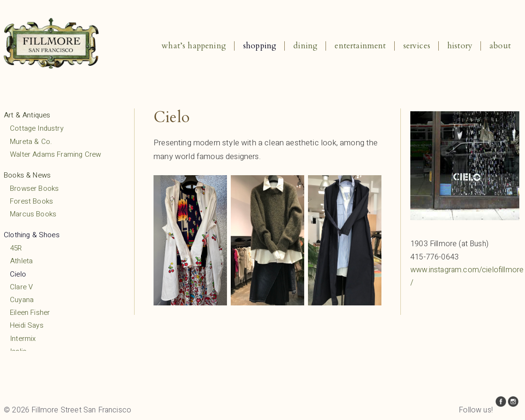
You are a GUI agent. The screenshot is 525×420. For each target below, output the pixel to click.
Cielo (18, 274)
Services (417, 46)
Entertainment (360, 46)
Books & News (27, 175)
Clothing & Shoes (32, 235)
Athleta (21, 261)
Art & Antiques (27, 115)
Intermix (23, 339)
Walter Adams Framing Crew (55, 154)
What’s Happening (194, 46)
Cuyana (22, 300)
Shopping (260, 46)
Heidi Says (27, 325)
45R (16, 248)
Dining (305, 46)
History (460, 46)
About (500, 46)
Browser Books (34, 188)
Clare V (21, 287)
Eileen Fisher (30, 313)
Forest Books (32, 201)
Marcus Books (33, 214)
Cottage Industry (37, 128)
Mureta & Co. (31, 142)
